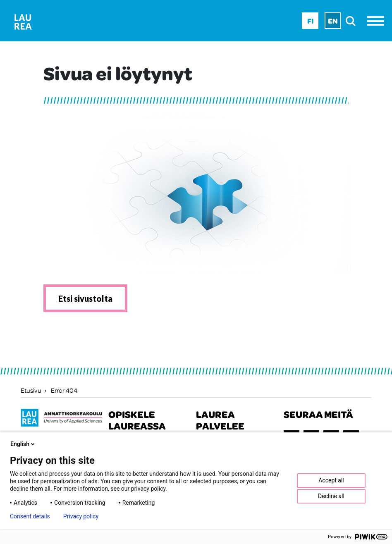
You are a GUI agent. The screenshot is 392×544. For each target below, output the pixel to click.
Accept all (331, 480)
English (23, 444)
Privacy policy (81, 516)
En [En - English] (333, 21)
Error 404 (64, 390)
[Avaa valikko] (378, 21)
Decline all (331, 496)
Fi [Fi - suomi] (310, 21)
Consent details (30, 516)
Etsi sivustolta (85, 298)
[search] (353, 21)
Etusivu (31, 390)
